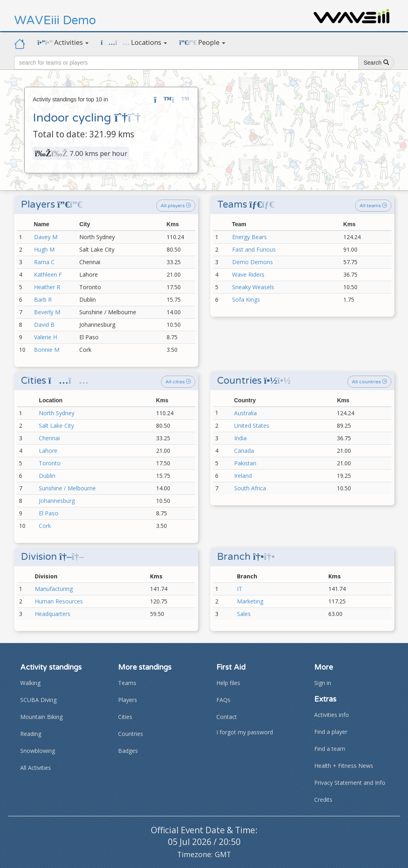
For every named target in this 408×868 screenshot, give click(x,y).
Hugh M (44, 249)
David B (44, 325)
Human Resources (59, 601)
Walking (30, 683)
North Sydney (57, 413)
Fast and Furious (254, 249)
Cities (125, 717)
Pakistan (245, 463)
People (202, 42)
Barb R (43, 299)
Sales (244, 614)
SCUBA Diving (38, 700)
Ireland (243, 476)
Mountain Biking (41, 717)
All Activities (36, 768)
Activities (63, 42)
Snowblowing (38, 751)
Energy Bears (249, 237)
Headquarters (53, 614)
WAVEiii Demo (55, 20)
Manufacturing (54, 589)
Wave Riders (248, 274)
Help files (228, 683)
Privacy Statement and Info (350, 783)
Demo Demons (253, 262)
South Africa (250, 488)
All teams (373, 206)
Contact (227, 717)
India (240, 438)
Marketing (250, 601)
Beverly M (47, 312)
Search (376, 63)
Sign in (323, 683)
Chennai (49, 438)
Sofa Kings (246, 299)
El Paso (49, 513)
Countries (131, 734)
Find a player (331, 732)
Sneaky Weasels (253, 287)
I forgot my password (245, 732)
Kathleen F (48, 274)
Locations (134, 42)
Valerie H (45, 337)
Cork (45, 526)
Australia (245, 413)
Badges (128, 751)
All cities (178, 382)
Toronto (50, 463)
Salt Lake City (56, 426)
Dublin (47, 476)
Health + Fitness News (344, 766)
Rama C (44, 262)
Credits (323, 800)
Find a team (330, 749)
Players (128, 700)
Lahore (48, 451)
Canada (244, 451)
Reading (31, 734)
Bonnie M (47, 350)
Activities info (332, 715)
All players (176, 206)
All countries (369, 382)
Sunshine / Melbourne (67, 488)
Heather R (47, 287)
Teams (127, 683)
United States (252, 426)
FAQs (223, 700)
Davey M (46, 237)
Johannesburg (57, 501)
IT (240, 589)
